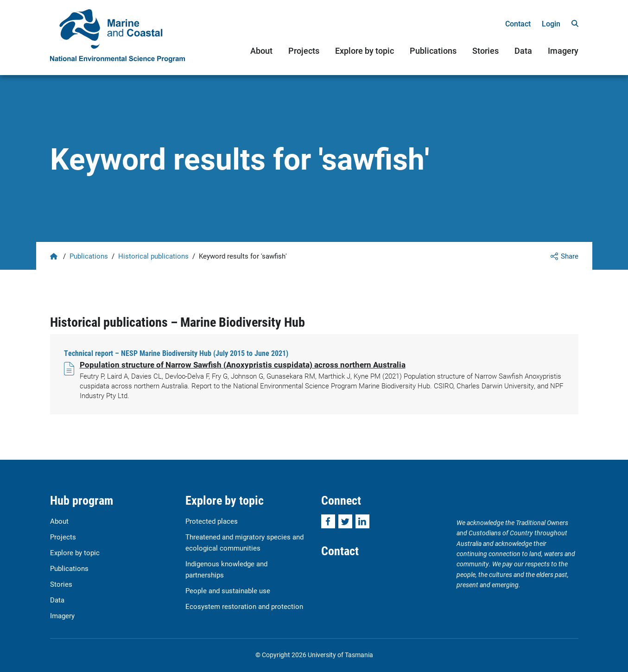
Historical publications (153, 256)
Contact (518, 23)
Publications (433, 51)
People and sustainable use (228, 590)
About (261, 51)
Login (551, 23)
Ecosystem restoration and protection (244, 606)
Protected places (212, 521)
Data (523, 51)
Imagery (563, 51)
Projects (304, 51)
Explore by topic (365, 51)
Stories (485, 51)
